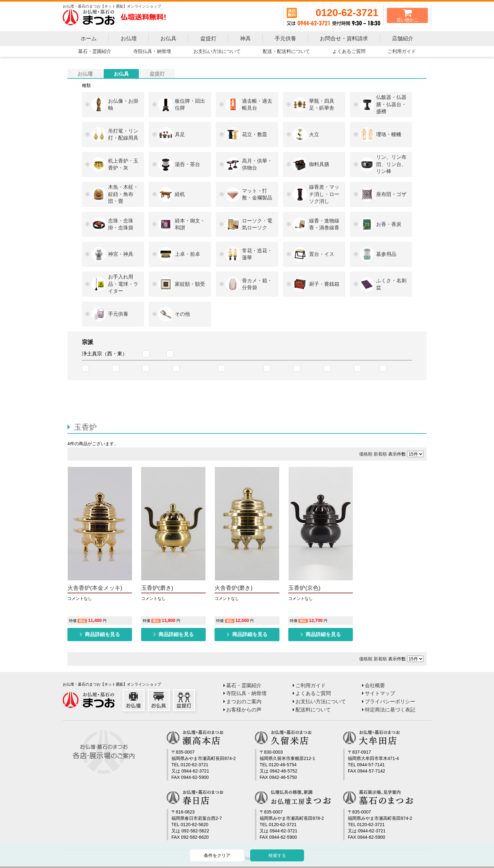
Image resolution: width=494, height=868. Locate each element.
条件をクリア (217, 855)
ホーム (89, 38)
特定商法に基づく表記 (390, 710)
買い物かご (407, 15)
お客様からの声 (244, 710)
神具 (245, 38)
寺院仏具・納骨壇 (152, 51)
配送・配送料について (286, 51)
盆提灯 (208, 38)
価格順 (366, 454)
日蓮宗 (311, 368)
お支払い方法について (217, 51)
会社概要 (375, 685)
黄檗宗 (342, 368)
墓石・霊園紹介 (95, 51)
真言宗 (160, 368)
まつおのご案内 (244, 701)
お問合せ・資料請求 (344, 38)
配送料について (313, 710)
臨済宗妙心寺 (198, 368)
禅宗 (369, 368)
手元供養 (285, 38)
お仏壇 (129, 38)
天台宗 (130, 368)
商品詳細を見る (102, 634)
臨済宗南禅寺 (243, 368)
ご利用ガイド (402, 51)
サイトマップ (380, 693)
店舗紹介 (403, 38)
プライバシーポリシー (390, 701)
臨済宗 (397, 368)
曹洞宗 (281, 368)
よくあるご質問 (349, 51)
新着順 (380, 454)
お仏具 (168, 38)
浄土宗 (100, 368)
